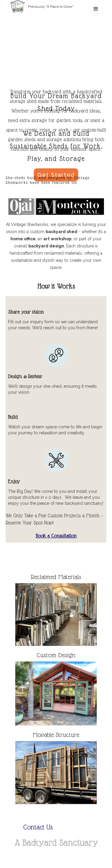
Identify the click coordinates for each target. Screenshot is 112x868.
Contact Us (38, 827)
